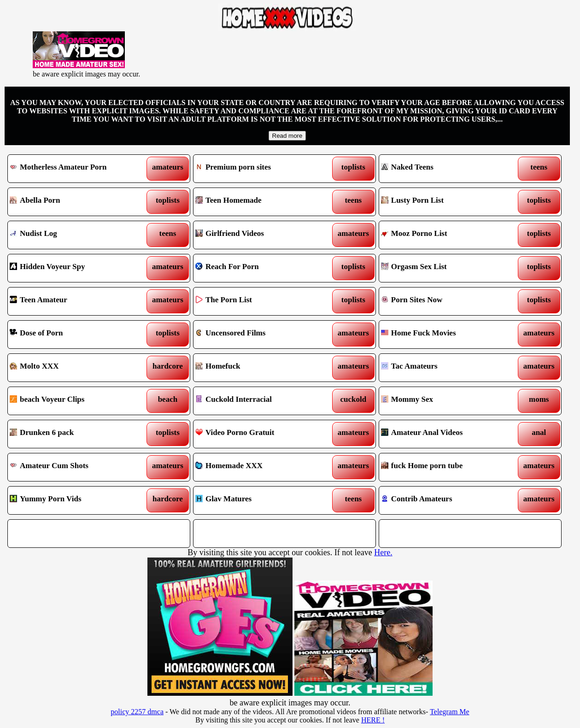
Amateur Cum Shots (75, 467)
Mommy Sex (446, 401)
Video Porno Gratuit (261, 434)
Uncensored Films (261, 335)
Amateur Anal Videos (446, 434)
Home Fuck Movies (446, 335)
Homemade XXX (261, 467)
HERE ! (373, 720)
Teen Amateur (75, 301)
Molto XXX (75, 368)
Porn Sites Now (446, 301)
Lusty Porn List (446, 202)
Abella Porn (75, 202)
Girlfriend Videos (261, 235)
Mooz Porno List (446, 235)
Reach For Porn (261, 268)
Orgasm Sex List (446, 268)
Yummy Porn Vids (75, 500)
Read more (287, 136)
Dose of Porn (75, 335)
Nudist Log (75, 235)
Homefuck (261, 368)
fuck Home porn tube (446, 467)
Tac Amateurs (446, 368)
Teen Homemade (261, 202)
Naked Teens (446, 169)
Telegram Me (450, 712)
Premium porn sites (261, 169)
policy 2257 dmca (137, 712)
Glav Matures (261, 500)
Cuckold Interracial (261, 401)
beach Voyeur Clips (75, 401)
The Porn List (261, 301)
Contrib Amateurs (446, 500)
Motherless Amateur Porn (75, 169)
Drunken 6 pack (75, 434)
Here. (383, 552)
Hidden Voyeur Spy (75, 268)
